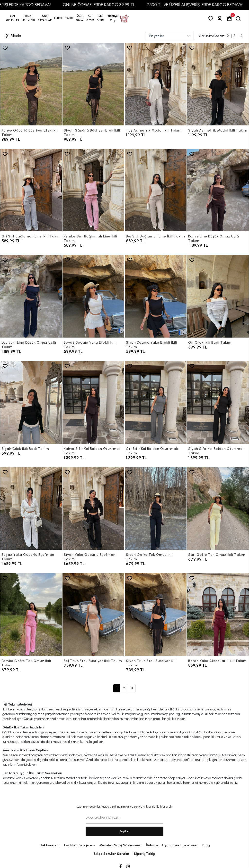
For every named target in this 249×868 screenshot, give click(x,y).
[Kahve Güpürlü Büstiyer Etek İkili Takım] (31, 84)
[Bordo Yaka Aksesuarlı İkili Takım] (218, 615)
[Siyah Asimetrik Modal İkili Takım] (218, 84)
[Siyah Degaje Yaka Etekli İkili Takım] (156, 296)
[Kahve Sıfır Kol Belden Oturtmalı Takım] (93, 402)
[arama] (239, 18)
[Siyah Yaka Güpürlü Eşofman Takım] (93, 509)
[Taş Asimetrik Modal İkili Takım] (156, 84)
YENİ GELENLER (13, 18)
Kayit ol (125, 831)
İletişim (152, 845)
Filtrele (13, 36)
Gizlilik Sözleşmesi (79, 845)
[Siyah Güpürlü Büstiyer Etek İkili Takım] (93, 84)
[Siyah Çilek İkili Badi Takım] (31, 402)
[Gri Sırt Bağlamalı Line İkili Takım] (31, 190)
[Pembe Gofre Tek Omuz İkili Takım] (31, 615)
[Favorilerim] (212, 18)
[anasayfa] (124, 18)
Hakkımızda (49, 845)
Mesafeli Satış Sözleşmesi (120, 845)
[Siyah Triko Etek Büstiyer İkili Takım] (156, 615)
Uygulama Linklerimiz (180, 845)
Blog (206, 845)
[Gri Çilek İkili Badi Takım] (218, 296)
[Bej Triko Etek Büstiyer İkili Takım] (93, 615)
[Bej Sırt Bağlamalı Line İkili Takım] (156, 190)
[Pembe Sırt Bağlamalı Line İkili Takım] (93, 190)
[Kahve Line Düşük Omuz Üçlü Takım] (218, 190)
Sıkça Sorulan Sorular (111, 854)
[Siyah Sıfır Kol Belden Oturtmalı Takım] (218, 402)
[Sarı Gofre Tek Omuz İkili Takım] (218, 509)
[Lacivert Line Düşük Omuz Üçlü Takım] (31, 296)
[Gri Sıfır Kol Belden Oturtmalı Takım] (156, 402)
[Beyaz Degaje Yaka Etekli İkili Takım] (93, 296)
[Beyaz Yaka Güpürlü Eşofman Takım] (31, 509)
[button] (28, 18)
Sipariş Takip (145, 854)
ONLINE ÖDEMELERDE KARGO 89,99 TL (110, 5)
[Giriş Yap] (220, 18)
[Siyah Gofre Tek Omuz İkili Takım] (156, 509)
